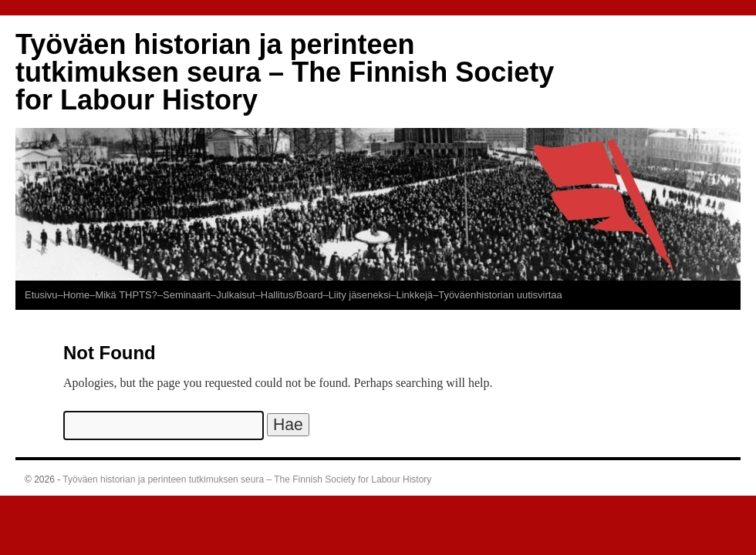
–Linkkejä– (414, 295)
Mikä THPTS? (126, 295)
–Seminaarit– (187, 295)
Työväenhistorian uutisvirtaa (500, 295)
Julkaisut (235, 295)
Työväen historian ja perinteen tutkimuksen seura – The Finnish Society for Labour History (285, 72)
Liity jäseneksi (360, 295)
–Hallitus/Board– (292, 295)
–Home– (76, 295)
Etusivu (41, 295)
